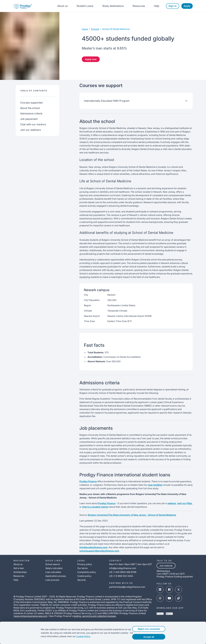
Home (85, 29)
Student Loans (85, 6)
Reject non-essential (153, 629)
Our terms (82, 568)
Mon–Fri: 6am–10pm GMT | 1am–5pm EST (131, 564)
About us (62, 6)
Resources (139, 6)
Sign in (173, 6)
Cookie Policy (78, 636)
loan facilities (155, 485)
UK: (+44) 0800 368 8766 (123, 572)
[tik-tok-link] (179, 598)
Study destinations (113, 6)
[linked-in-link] (160, 590)
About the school (30, 108)
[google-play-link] (160, 614)
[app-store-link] (169, 614)
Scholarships (20, 572)
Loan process (52, 580)
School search (53, 564)
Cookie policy (84, 576)
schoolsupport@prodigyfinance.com (99, 551)
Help (157, 6)
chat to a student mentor (95, 507)
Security (82, 580)
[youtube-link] (169, 598)
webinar (172, 503)
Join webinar (166, 566)
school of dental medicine (116, 29)
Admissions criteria (31, 114)
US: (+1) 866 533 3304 (121, 576)
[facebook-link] (169, 590)
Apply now (91, 59)
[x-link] (179, 590)
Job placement (29, 119)
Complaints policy (87, 572)
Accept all (153, 637)
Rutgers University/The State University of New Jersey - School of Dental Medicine (132, 515)
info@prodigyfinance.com (93, 547)
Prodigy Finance (88, 481)
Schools (95, 29)
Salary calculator (54, 568)
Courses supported (31, 103)
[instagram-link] (160, 598)
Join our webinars (31, 130)
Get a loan (19, 568)
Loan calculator (53, 572)
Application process (56, 576)
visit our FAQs (185, 503)
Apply (187, 6)
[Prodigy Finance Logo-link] (23, 6)
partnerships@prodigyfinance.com (127, 587)
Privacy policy (85, 564)
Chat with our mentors (33, 124)
